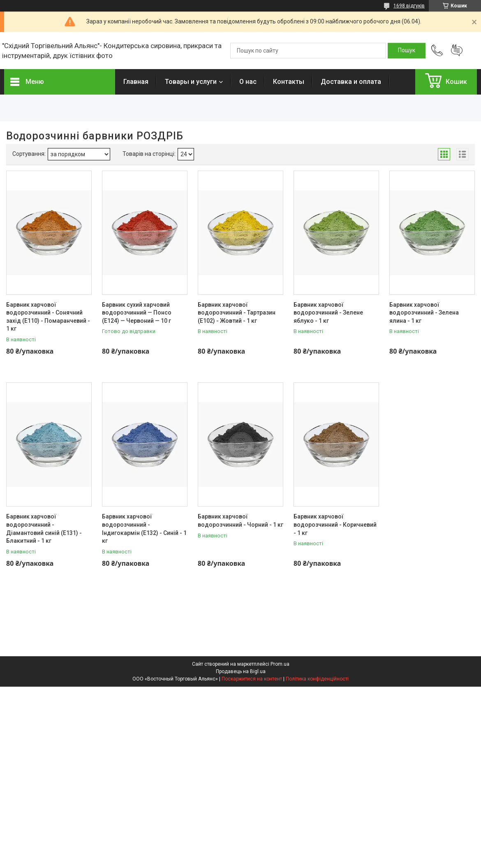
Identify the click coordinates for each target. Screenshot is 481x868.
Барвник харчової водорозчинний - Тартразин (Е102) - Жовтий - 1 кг (237, 313)
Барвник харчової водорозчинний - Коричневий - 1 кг (335, 524)
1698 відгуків (409, 6)
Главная (136, 82)
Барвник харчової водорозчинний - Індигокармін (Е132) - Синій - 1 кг (144, 529)
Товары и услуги (191, 82)
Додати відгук (457, 51)
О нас (248, 82)
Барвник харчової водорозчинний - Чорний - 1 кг (240, 521)
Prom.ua (280, 664)
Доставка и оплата (351, 82)
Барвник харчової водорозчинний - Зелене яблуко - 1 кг (328, 313)
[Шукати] (407, 51)
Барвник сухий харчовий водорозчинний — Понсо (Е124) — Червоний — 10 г (137, 313)
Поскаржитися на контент (252, 679)
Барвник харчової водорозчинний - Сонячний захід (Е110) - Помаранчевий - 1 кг (48, 317)
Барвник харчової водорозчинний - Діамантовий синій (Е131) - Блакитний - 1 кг (44, 529)
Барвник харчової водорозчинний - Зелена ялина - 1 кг (424, 313)
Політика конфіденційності (317, 679)
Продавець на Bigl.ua (241, 671)
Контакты (289, 82)
